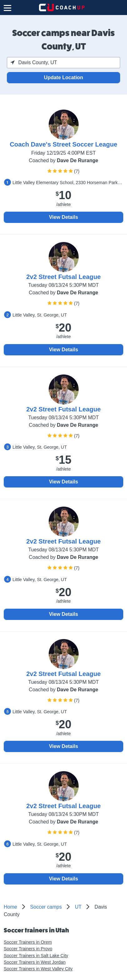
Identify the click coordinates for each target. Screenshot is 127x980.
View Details (64, 217)
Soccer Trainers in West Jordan (35, 962)
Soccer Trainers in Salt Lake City (36, 956)
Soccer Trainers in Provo (28, 949)
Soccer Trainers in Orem (28, 942)
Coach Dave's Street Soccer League (64, 144)
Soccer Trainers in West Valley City (38, 969)
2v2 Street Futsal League (64, 277)
